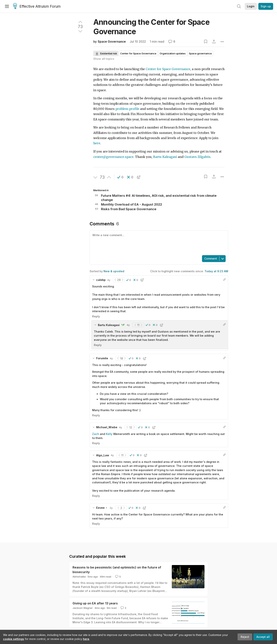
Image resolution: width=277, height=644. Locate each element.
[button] (120, 177)
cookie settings (14, 639)
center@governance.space (113, 157)
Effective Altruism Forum (37, 7)
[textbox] (158, 242)
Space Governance (112, 42)
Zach (96, 434)
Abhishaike (79, 577)
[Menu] (7, 6)
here (86, 639)
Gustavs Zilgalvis (197, 157)
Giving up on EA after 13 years (95, 603)
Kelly (109, 434)
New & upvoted (114, 271)
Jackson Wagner (83, 608)
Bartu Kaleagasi (165, 157)
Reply (96, 316)
